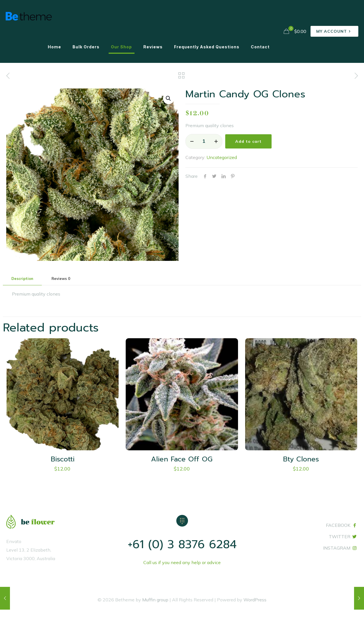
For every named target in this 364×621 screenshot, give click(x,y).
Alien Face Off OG (182, 459)
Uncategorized (222, 157)
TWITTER (340, 537)
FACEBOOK (338, 525)
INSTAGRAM (337, 548)
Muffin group (155, 600)
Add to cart (248, 141)
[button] (169, 98)
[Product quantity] (204, 141)
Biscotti (63, 459)
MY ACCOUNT (334, 31)
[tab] (22, 279)
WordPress (255, 600)
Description (22, 278)
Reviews (61, 278)
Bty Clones (301, 459)
